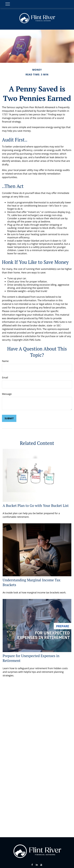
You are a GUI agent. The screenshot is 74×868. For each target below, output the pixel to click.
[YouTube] (41, 865)
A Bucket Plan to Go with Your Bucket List (36, 506)
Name (5, 361)
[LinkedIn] (37, 865)
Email (5, 377)
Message (7, 394)
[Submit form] (9, 418)
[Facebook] (32, 865)
